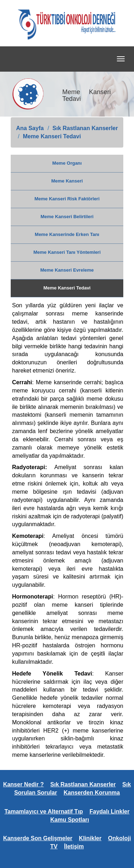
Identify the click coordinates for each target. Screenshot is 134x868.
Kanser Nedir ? (24, 784)
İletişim (74, 846)
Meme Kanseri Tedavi (52, 136)
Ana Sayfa (30, 128)
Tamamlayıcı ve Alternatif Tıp (44, 811)
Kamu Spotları (70, 820)
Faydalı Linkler (109, 811)
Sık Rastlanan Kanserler (85, 128)
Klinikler (90, 838)
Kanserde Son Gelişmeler (38, 838)
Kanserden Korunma (92, 793)
